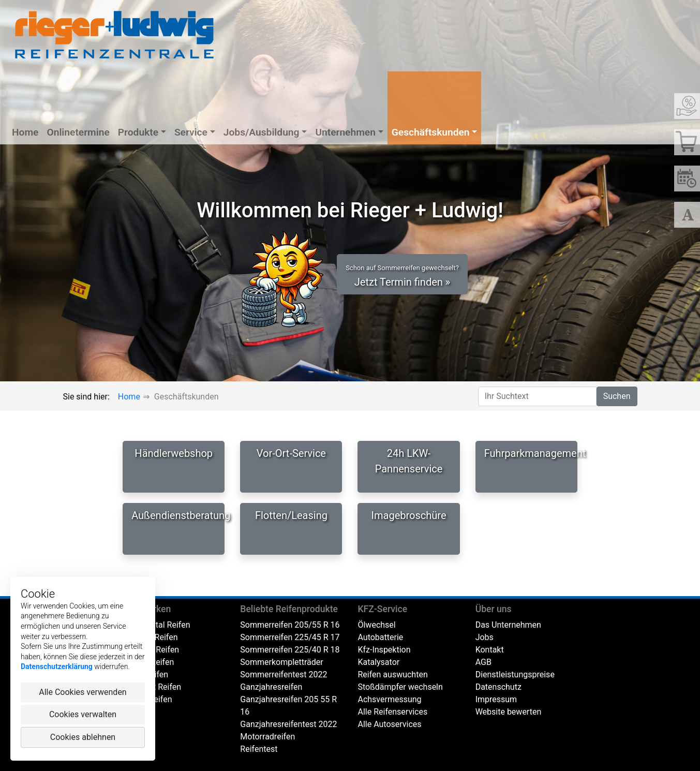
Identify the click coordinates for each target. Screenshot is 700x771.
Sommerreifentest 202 (281, 674)
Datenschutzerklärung (57, 666)
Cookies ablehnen (83, 737)
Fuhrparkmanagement (531, 453)
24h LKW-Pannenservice (409, 461)
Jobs (485, 637)
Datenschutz (498, 687)
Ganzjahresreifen (271, 687)
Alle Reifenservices (392, 712)
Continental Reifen (156, 625)
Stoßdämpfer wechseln (400, 687)
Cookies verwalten (83, 714)
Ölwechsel (376, 625)
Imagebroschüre (409, 515)
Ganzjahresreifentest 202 (286, 724)
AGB (483, 662)
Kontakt (490, 650)
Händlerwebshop (174, 453)
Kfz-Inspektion (384, 650)
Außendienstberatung (178, 515)
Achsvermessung (389, 699)
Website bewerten (509, 712)
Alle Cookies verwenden (83, 692)
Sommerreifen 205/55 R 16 (290, 625)
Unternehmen (345, 132)
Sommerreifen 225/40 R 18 (290, 650)
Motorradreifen (267, 737)
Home (25, 132)
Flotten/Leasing (291, 515)
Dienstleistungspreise (515, 674)
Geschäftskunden (431, 132)
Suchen (617, 396)
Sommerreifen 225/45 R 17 (290, 637)
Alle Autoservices (389, 724)
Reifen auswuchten (392, 674)
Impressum (496, 699)
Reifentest (259, 749)
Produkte (138, 132)
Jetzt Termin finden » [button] (402, 276)
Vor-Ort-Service (291, 453)
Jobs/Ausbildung (262, 132)
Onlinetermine (78, 132)
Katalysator (378, 662)
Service (191, 132)
